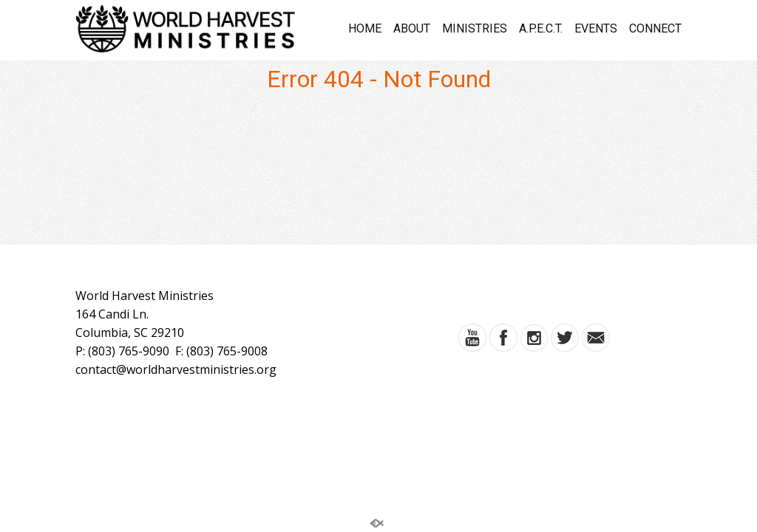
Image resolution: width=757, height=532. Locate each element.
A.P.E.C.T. (541, 29)
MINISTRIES (475, 29)
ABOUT (412, 29)
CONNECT (655, 29)
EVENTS (596, 29)
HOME (365, 29)
